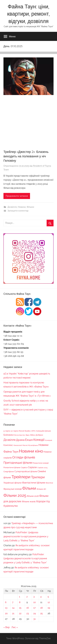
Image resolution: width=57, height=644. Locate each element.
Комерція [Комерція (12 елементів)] (49, 440)
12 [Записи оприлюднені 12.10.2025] (49, 602)
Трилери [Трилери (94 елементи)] (38, 477)
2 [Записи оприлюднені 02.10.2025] (27, 597)
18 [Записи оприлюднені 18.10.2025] (41, 608)
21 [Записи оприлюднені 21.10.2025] (13, 613)
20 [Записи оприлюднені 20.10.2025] (6, 613)
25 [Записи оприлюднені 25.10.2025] (41, 613)
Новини (22, 207)
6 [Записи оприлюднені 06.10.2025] (6, 602)
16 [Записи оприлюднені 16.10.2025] (28, 608)
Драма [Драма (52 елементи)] (20, 440)
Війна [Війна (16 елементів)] (33, 435)
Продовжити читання (17, 196)
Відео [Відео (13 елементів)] (28, 435)
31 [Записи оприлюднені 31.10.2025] (34, 619)
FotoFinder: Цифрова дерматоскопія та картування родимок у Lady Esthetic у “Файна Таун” (26, 536)
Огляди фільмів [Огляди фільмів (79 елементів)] (24, 457)
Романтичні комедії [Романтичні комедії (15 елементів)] (41, 463)
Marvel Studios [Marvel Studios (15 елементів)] (25, 431)
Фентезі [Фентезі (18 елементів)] (49, 483)
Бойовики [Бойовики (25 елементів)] (9, 435)
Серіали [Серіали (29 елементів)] (32, 467)
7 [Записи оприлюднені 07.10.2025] (13, 602)
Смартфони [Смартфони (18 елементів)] (9, 472)
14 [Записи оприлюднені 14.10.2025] (13, 608)
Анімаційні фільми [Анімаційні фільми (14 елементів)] (43, 431)
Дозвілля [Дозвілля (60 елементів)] (9, 440)
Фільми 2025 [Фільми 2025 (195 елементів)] (15, 495)
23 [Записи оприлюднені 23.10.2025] (28, 613)
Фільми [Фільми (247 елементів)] (29, 488)
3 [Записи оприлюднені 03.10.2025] (34, 597)
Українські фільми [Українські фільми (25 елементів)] (12, 483)
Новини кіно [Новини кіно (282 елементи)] (31, 451)
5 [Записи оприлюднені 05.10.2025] (48, 597)
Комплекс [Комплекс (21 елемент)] (8, 445)
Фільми (30, 207)
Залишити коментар (18, 211)
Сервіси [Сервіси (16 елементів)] (24, 467)
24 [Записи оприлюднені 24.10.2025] (35, 613)
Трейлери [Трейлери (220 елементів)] (21, 477)
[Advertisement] (28, 123)
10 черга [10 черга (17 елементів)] (14, 431)
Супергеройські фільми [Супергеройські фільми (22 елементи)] (26, 471)
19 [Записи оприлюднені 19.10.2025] (49, 608)
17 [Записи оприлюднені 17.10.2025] (34, 608)
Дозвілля (12, 207)
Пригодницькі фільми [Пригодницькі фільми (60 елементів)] (18, 463)
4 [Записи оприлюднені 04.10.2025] (41, 597)
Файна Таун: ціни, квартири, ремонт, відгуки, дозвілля (29, 14)
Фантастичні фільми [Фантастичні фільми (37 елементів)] (34, 483)
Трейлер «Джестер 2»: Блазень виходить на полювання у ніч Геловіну (26, 156)
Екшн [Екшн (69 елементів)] (29, 440)
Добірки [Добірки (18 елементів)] (39, 435)
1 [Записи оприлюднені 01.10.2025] (20, 597)
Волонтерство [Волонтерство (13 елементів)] (20, 435)
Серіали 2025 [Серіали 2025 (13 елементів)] (42, 468)
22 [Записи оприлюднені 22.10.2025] (20, 613)
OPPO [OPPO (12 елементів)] (33, 431)
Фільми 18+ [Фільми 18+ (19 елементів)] (41, 489)
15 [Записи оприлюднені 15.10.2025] (20, 608)
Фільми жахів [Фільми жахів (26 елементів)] (29, 502)
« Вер (7, 627)
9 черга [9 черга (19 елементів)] (7, 431)
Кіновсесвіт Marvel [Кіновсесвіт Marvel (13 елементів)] (21, 445)
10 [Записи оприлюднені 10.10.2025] (35, 602)
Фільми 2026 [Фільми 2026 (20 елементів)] (33, 496)
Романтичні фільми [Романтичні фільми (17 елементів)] (12, 467)
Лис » (15, 627)
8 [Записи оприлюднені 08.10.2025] (20, 602)
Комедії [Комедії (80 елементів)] (39, 440)
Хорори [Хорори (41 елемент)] (41, 501)
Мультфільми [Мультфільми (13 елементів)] (33, 445)
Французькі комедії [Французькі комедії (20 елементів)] (13, 489)
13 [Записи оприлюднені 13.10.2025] (6, 608)
